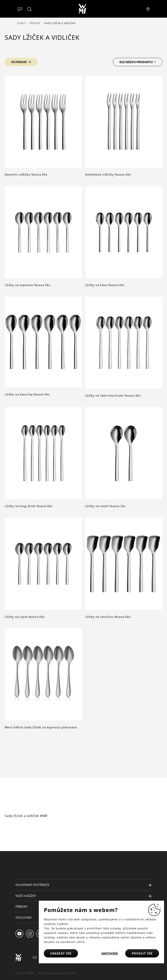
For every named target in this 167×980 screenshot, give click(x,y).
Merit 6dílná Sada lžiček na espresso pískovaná (41, 727)
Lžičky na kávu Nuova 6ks (105, 285)
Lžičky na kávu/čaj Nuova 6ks (27, 394)
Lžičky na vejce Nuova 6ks (25, 617)
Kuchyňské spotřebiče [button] (32, 885)
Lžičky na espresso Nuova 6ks (28, 285)
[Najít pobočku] (148, 9)
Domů (21, 23)
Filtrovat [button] (19, 62)
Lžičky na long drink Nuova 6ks (29, 506)
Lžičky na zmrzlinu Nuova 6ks (108, 617)
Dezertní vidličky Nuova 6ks (26, 174)
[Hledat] (30, 9)
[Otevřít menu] (20, 9)
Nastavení (110, 953)
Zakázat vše (61, 953)
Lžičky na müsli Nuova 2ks (105, 506)
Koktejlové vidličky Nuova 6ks (108, 174)
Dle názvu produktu (136, 62)
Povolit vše (142, 953)
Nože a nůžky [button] (26, 896)
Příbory (35, 23)
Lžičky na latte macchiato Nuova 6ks (113, 395)
